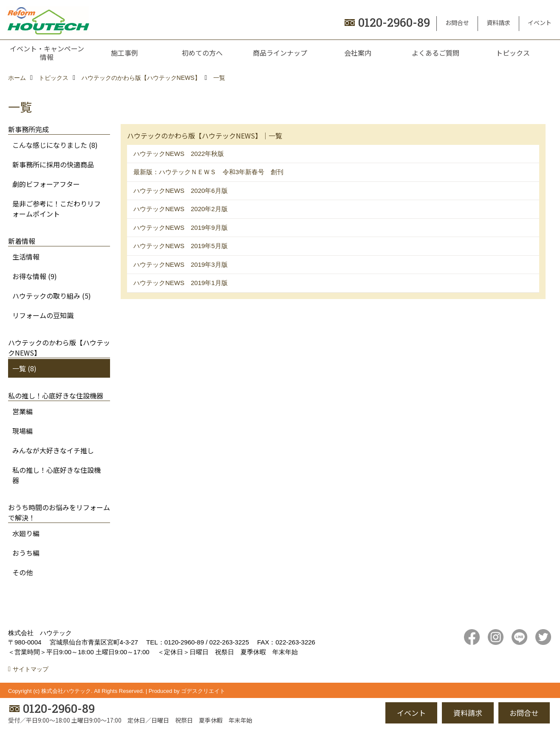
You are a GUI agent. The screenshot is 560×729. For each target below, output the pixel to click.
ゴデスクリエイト (203, 691)
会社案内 (358, 53)
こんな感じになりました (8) (55, 145)
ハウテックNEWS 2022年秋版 (179, 154)
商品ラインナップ (280, 53)
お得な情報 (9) (35, 276)
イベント (540, 23)
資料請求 (498, 23)
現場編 (23, 431)
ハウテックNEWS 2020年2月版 (181, 209)
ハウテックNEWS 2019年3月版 (181, 264)
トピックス (513, 53)
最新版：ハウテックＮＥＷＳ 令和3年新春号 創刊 (208, 172)
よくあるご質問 (436, 53)
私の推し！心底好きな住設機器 (57, 475)
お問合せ (457, 23)
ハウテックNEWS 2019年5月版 (181, 246)
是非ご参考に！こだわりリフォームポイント (57, 209)
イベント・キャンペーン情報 (47, 53)
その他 (23, 572)
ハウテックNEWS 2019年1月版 (181, 283)
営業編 (23, 411)
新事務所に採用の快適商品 (53, 164)
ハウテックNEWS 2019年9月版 (181, 227)
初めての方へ (202, 53)
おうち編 (26, 553)
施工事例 (124, 53)
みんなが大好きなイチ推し (53, 450)
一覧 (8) (24, 368)
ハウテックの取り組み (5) (52, 296)
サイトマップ (31, 669)
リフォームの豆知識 (43, 315)
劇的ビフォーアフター (46, 184)
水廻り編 (26, 533)
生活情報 (26, 257)
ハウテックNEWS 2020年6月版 (181, 191)
